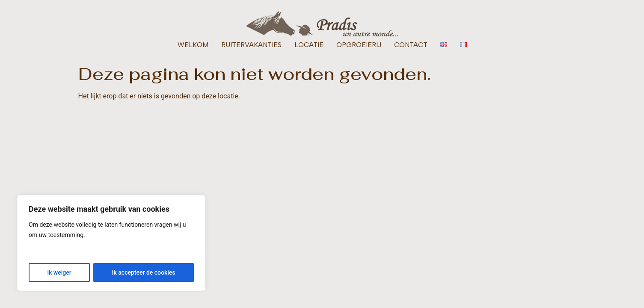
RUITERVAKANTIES (251, 45)
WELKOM (193, 45)
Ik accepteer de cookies (144, 272)
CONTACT (411, 45)
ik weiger (59, 272)
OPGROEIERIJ (359, 45)
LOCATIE (309, 45)
